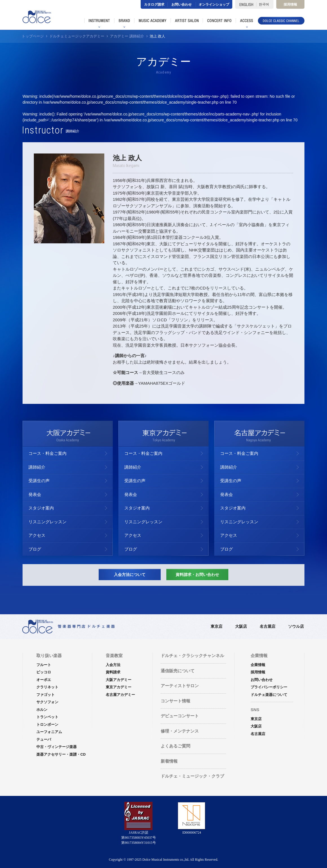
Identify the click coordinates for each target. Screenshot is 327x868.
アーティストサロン (180, 686)
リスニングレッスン (47, 522)
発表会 (35, 494)
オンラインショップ (214, 5)
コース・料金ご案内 (47, 453)
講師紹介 (37, 467)
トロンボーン (47, 725)
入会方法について (130, 575)
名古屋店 (268, 626)
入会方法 (113, 665)
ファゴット (46, 695)
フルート (44, 665)
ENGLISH (246, 4)
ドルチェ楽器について (269, 695)
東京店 (216, 626)
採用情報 (290, 5)
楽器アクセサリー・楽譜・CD (61, 754)
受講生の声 (39, 481)
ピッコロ (44, 672)
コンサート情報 (175, 701)
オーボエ (44, 680)
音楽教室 (114, 656)
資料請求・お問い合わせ (197, 575)
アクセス (37, 535)
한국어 (265, 4)
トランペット (47, 717)
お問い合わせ (182, 5)
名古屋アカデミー (120, 695)
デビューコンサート (180, 716)
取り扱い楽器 (49, 656)
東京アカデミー (119, 687)
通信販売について (178, 671)
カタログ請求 (154, 5)
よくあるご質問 (175, 746)
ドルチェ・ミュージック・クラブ (192, 776)
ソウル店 (296, 626)
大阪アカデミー (119, 680)
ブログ (35, 549)
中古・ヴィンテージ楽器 (57, 747)
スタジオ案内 (41, 508)
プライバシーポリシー (269, 687)
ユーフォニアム (49, 732)
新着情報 (169, 761)
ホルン (42, 710)
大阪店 (241, 626)
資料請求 (113, 672)
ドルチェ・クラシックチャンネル (192, 656)
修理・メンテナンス (180, 731)
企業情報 (258, 665)
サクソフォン (47, 702)
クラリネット (47, 687)
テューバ (44, 739)
